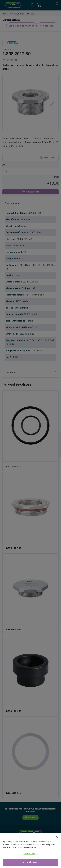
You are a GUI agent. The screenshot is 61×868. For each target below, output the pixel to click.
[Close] (57, 837)
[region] (30, 850)
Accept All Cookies (30, 862)
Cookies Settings (31, 853)
